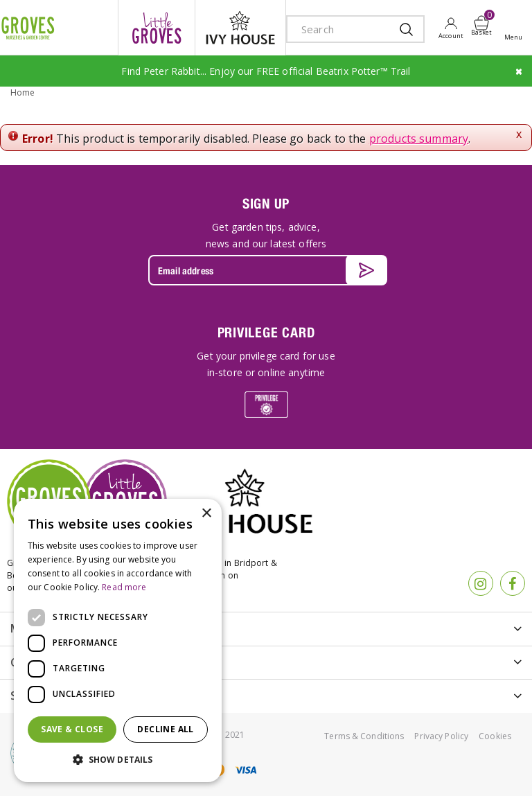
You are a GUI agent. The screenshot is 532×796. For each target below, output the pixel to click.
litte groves (157, 28)
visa (245, 770)
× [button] (206, 514)
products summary (419, 139)
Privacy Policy (441, 736)
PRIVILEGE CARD (266, 332)
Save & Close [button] (72, 729)
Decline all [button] (165, 729)
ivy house (240, 28)
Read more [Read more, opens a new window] (124, 587)
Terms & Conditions (364, 736)
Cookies (495, 736)
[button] (118, 760)
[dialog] (118, 640)
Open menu (516, 28)
